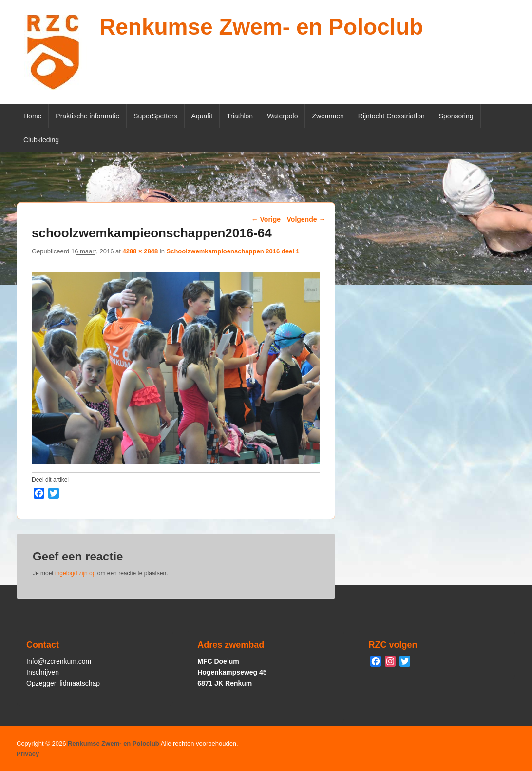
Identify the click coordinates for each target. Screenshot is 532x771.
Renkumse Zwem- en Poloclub (261, 27)
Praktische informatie (87, 116)
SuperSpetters (155, 116)
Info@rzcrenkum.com (59, 661)
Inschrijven (43, 672)
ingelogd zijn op (75, 573)
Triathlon (240, 116)
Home (32, 116)
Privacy (28, 754)
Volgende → (306, 219)
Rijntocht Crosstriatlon (391, 116)
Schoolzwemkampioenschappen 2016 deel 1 (233, 251)
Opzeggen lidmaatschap (63, 683)
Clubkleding (41, 140)
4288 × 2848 (140, 251)
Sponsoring (456, 116)
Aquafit (202, 116)
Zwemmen (328, 116)
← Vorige (266, 219)
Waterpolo (282, 116)
